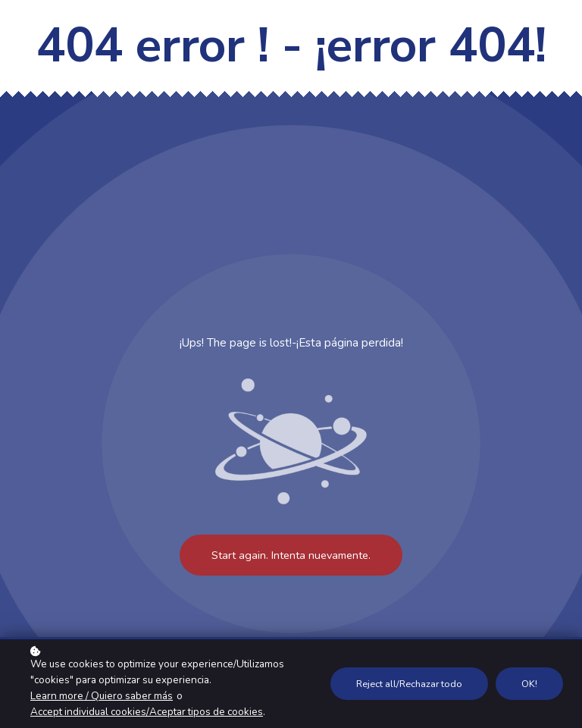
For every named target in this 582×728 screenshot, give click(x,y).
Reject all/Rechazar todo (409, 684)
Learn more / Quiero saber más (102, 696)
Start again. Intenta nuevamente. (291, 555)
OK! (529, 684)
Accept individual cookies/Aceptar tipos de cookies (147, 712)
